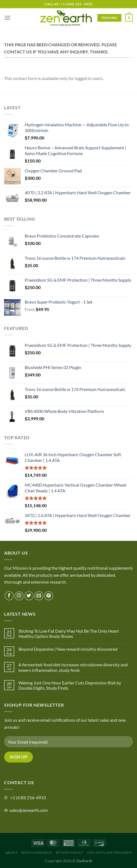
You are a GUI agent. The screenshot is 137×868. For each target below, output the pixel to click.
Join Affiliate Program (109, 853)
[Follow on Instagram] (19, 596)
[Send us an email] (39, 596)
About (12, 853)
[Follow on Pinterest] (49, 596)
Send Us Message (37, 853)
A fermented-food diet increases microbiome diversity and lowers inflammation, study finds (73, 667)
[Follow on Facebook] (9, 596)
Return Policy (70, 853)
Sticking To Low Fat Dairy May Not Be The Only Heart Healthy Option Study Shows (69, 633)
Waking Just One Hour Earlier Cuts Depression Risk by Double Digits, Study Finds (70, 685)
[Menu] (7, 18)
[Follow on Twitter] (29, 596)
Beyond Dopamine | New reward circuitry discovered (68, 649)
